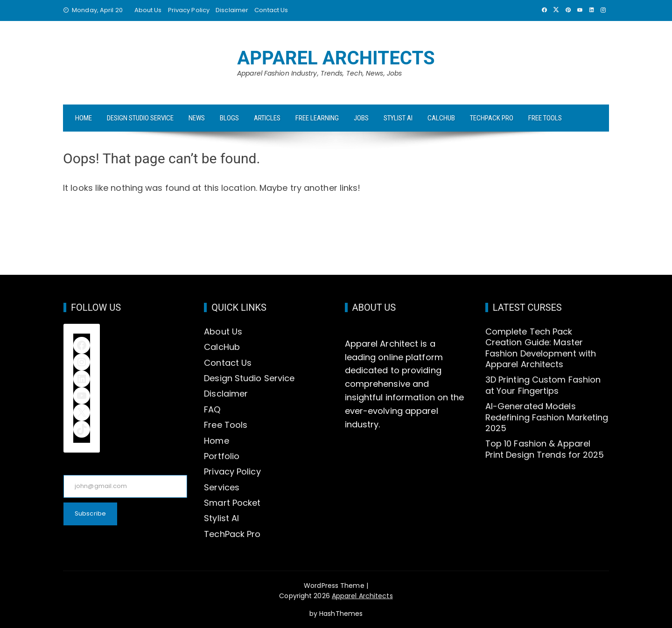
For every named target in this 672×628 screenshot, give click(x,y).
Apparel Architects (336, 58)
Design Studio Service (140, 118)
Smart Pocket (232, 503)
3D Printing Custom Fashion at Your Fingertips (543, 385)
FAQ (212, 409)
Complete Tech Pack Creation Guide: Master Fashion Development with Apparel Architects (541, 348)
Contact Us (271, 10)
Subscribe (90, 513)
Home (84, 118)
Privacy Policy (189, 10)
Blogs (229, 118)
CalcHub (441, 118)
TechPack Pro (492, 118)
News (197, 118)
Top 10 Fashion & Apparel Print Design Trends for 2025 (545, 449)
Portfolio (222, 456)
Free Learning (317, 118)
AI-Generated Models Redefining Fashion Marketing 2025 (547, 417)
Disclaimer (232, 10)
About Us (148, 10)
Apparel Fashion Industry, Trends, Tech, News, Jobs (319, 73)
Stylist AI (398, 118)
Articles (267, 118)
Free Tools (545, 118)
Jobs (361, 118)
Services (222, 487)
